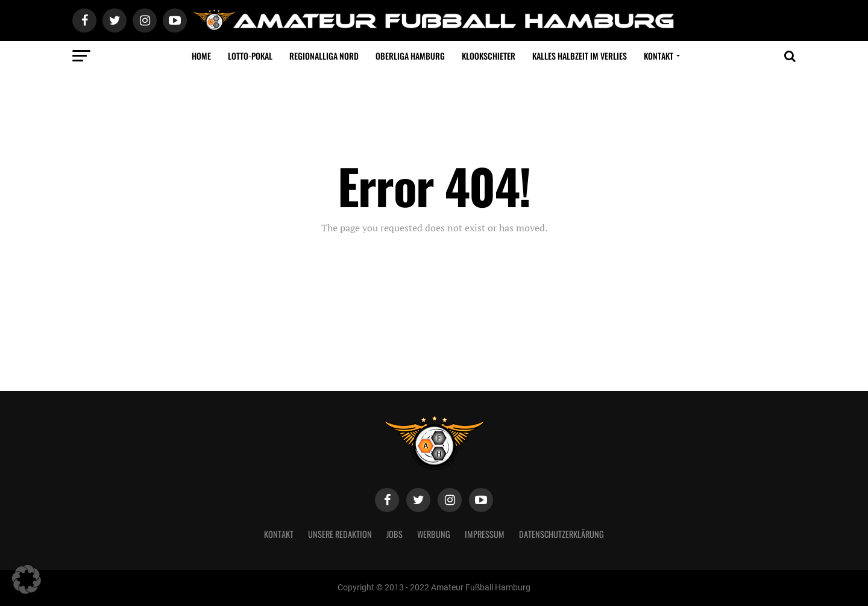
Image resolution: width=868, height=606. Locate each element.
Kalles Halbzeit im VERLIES (580, 56)
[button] (27, 579)
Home (201, 56)
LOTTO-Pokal (250, 56)
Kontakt (659, 56)
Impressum (485, 534)
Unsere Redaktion (340, 534)
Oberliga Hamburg (410, 56)
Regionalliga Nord (324, 56)
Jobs (395, 534)
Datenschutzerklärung (561, 534)
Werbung (434, 534)
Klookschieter (489, 56)
